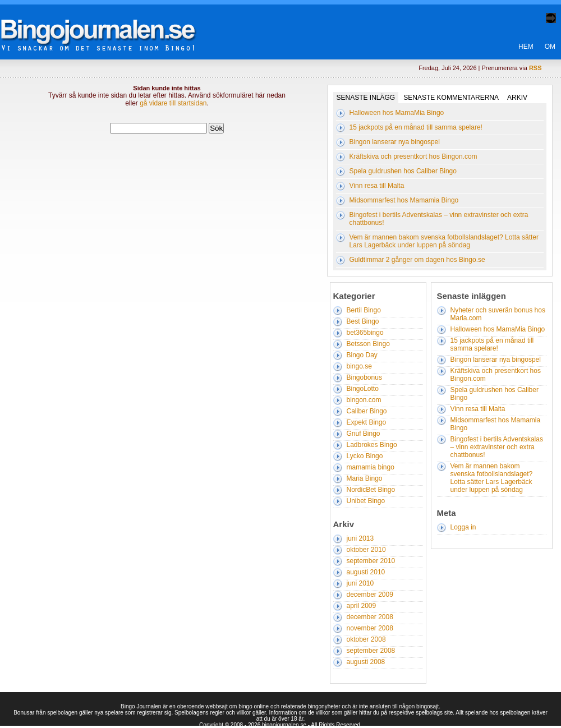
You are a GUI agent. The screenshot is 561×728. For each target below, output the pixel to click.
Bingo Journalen (106, 25)
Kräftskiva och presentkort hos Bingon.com (413, 156)
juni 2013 (360, 538)
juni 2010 (360, 583)
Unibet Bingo (366, 501)
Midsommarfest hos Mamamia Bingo (404, 200)
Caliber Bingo (367, 411)
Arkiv (517, 98)
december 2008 (370, 617)
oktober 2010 (366, 550)
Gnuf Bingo (364, 434)
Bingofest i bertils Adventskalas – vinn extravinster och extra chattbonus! (497, 447)
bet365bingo (365, 333)
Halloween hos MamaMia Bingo (397, 113)
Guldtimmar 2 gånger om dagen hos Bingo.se (417, 260)
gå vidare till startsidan (173, 103)
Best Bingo (363, 321)
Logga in (463, 527)
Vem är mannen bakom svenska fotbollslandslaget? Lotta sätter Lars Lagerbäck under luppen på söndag (444, 241)
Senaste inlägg (366, 98)
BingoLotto (363, 389)
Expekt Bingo (367, 422)
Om (550, 47)
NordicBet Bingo (371, 490)
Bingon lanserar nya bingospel (395, 142)
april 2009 (362, 606)
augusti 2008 (366, 662)
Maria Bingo (365, 478)
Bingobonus (364, 377)
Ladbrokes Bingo (372, 445)
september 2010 (371, 561)
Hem (526, 47)
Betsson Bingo (368, 344)
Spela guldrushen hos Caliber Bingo (403, 171)
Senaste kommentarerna (451, 98)
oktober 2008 (366, 639)
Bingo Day (362, 355)
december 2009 (370, 595)
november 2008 (370, 628)
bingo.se (359, 366)
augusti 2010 (366, 572)
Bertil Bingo (364, 310)
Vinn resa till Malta (377, 186)
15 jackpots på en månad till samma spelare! (416, 127)
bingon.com (364, 400)
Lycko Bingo (365, 456)
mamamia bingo (371, 467)
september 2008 (371, 651)
